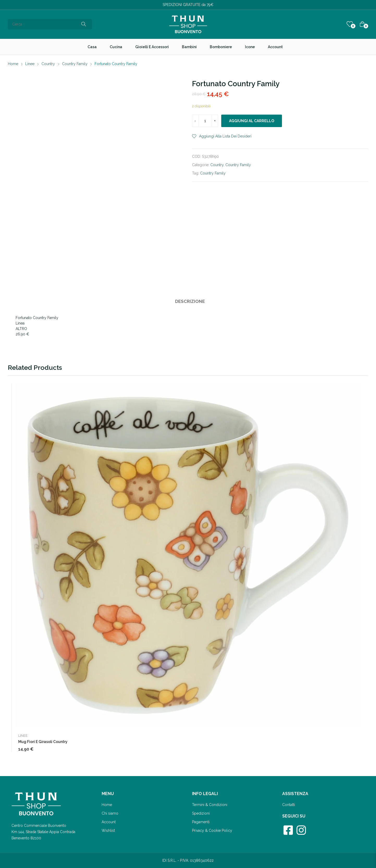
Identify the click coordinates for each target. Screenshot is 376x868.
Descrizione (190, 301)
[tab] (190, 302)
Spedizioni (201, 813)
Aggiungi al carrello (252, 121)
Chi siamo (110, 813)
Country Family (238, 165)
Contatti (289, 805)
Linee (23, 736)
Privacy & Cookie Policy (212, 830)
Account (109, 822)
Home (107, 805)
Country (217, 165)
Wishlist (108, 830)
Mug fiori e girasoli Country (43, 742)
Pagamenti (201, 822)
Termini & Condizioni (210, 805)
